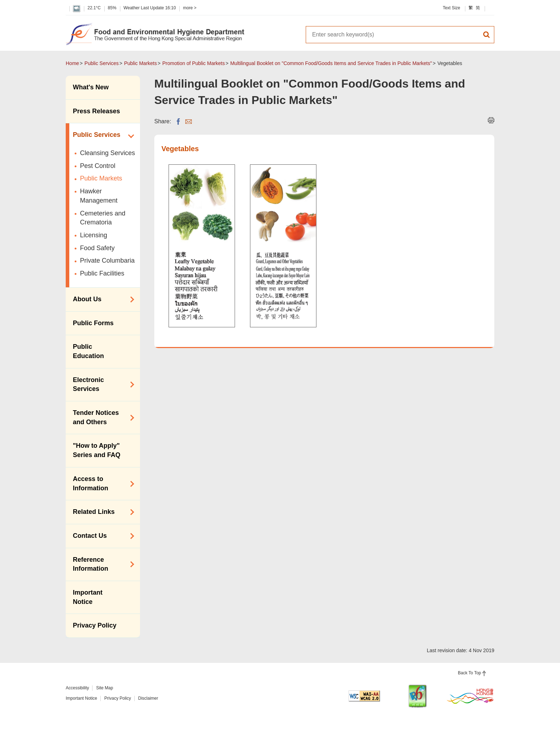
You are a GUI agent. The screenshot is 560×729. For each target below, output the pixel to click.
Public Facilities (102, 273)
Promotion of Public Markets (193, 63)
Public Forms (93, 323)
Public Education (88, 351)
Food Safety (97, 248)
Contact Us (101, 536)
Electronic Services (101, 385)
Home (72, 63)
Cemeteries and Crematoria (103, 218)
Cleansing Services (107, 153)
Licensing (94, 235)
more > (190, 8)
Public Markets (140, 63)
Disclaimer (148, 698)
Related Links (101, 512)
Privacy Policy (95, 625)
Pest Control (98, 166)
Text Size (452, 8)
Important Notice (88, 597)
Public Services (102, 63)
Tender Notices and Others (101, 417)
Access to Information (101, 483)
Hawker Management (99, 196)
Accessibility (77, 688)
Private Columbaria (107, 261)
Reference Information (101, 564)
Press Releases (96, 111)
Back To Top (469, 673)
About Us (101, 299)
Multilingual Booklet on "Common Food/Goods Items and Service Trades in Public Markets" (331, 63)
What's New (91, 87)
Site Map (104, 688)
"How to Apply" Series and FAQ (97, 450)
